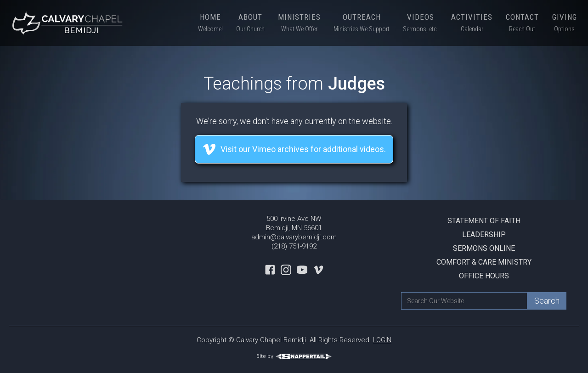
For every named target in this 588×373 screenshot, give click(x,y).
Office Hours (484, 276)
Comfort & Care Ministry (484, 262)
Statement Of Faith (484, 221)
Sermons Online (484, 248)
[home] (69, 23)
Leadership (484, 235)
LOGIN (382, 340)
